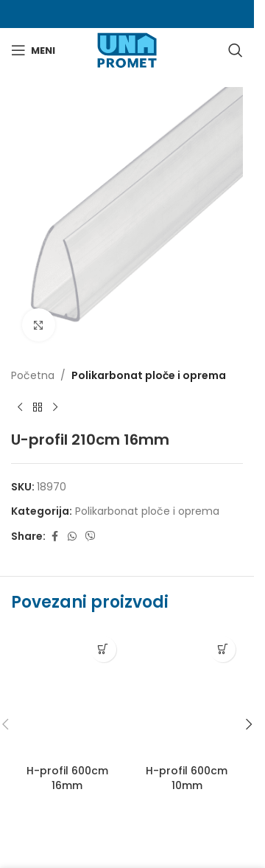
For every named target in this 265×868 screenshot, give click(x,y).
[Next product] (55, 407)
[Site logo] (127, 49)
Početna (33, 375)
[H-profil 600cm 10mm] (187, 693)
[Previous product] (20, 407)
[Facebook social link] (54, 537)
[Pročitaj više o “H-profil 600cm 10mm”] (223, 649)
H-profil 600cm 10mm (187, 778)
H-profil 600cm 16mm (67, 778)
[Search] (236, 50)
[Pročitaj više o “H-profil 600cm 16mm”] (103, 649)
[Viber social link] (91, 537)
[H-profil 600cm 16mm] (67, 693)
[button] (249, 724)
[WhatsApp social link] (72, 537)
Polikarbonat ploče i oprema (149, 375)
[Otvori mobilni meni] (33, 50)
